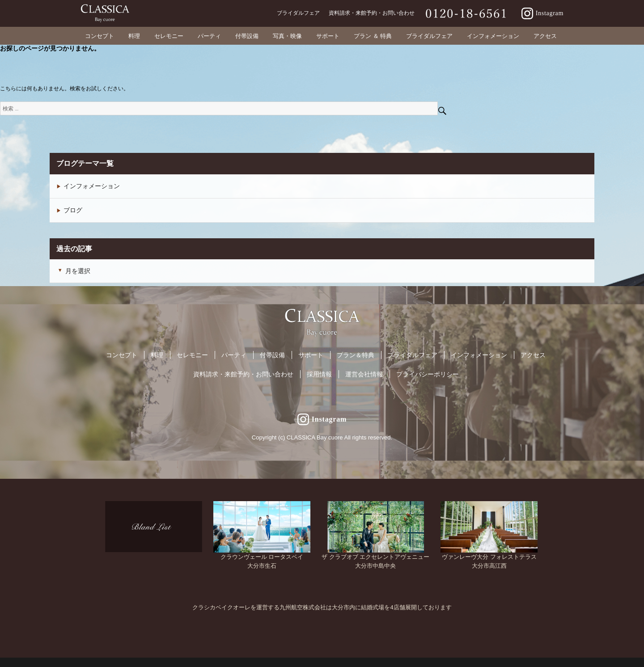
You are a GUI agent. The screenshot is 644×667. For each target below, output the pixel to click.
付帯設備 (272, 355)
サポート (311, 355)
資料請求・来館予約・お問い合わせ (243, 374)
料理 (157, 355)
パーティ (234, 355)
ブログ (73, 210)
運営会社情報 (364, 374)
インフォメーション (92, 186)
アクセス (533, 355)
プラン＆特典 (356, 355)
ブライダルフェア (412, 355)
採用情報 (319, 374)
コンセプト (122, 355)
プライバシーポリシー (428, 374)
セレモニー (192, 355)
